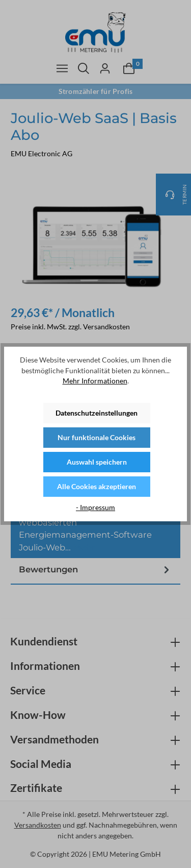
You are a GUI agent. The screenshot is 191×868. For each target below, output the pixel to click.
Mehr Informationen (95, 381)
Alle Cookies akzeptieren (97, 486)
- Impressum (95, 507)
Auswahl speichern (97, 462)
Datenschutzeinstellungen (97, 413)
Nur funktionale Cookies (97, 437)
